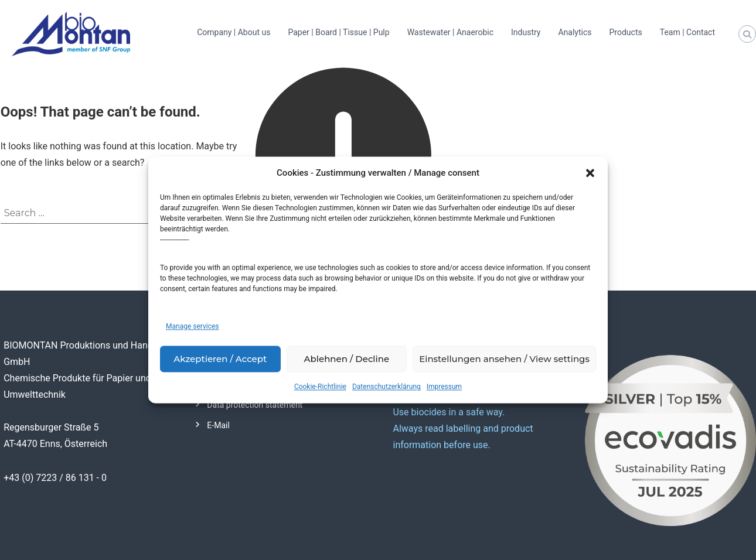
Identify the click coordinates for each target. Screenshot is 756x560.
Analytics (575, 32)
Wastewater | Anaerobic (450, 32)
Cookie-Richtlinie (320, 387)
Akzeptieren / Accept (220, 359)
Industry (526, 32)
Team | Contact (687, 32)
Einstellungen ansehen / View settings (504, 359)
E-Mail (218, 425)
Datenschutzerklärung (386, 387)
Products (626, 32)
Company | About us (234, 32)
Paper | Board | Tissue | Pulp (338, 32)
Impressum (444, 387)
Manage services (193, 327)
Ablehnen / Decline (347, 359)
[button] (590, 173)
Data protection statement (255, 405)
